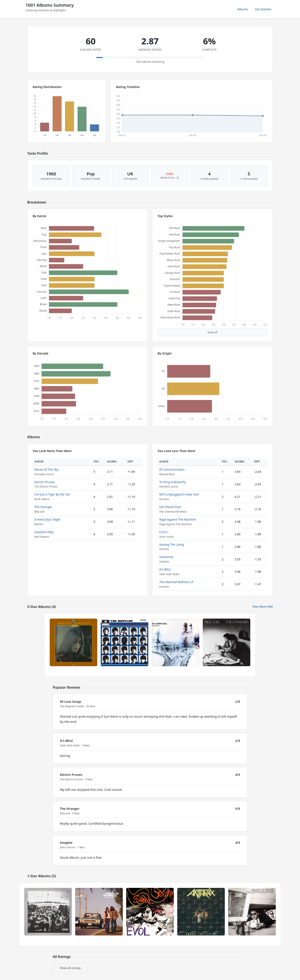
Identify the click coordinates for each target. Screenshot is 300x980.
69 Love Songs (71, 702)
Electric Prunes (45, 482)
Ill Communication (172, 469)
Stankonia (166, 557)
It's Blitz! (165, 569)
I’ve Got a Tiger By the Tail (52, 494)
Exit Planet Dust (170, 507)
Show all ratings (70, 968)
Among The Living (172, 545)
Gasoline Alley (44, 532)
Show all (213, 332)
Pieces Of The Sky (46, 469)
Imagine (66, 843)
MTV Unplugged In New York (179, 494)
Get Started (263, 9)
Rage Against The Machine (178, 519)
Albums (243, 9)
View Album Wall (262, 607)
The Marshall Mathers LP (176, 582)
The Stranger (43, 507)
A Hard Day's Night (47, 519)
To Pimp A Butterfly (172, 482)
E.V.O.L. (164, 532)
